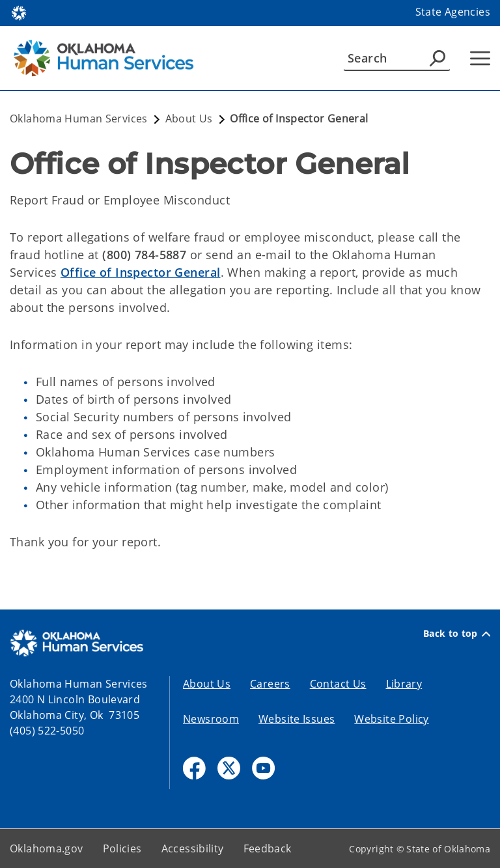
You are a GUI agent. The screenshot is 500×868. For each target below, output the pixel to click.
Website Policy (391, 719)
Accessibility (193, 848)
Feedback (268, 848)
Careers (270, 684)
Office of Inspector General (141, 272)
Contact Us (338, 684)
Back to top (457, 634)
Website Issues (297, 719)
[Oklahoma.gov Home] (19, 12)
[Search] (397, 58)
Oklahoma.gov (47, 848)
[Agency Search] (437, 58)
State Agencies (453, 12)
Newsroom (211, 719)
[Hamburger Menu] (480, 58)
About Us (207, 684)
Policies (122, 848)
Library (404, 684)
